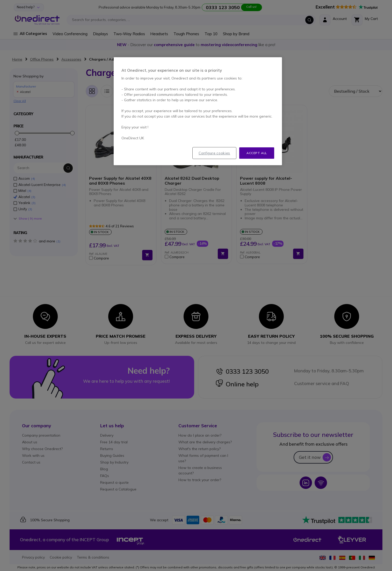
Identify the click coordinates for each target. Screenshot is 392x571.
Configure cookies (214, 153)
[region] (198, 111)
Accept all (257, 153)
